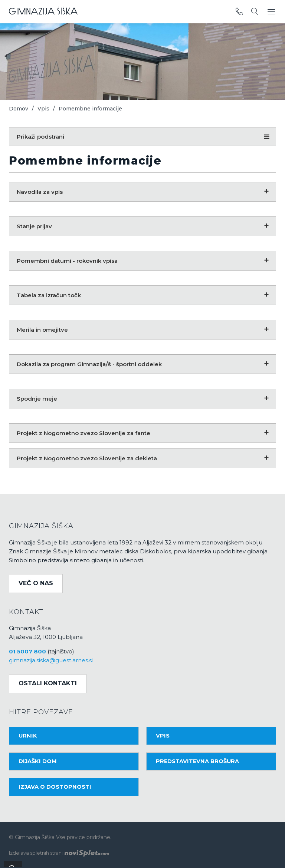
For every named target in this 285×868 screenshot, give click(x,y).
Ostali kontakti (48, 683)
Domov (19, 109)
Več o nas (36, 583)
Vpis (43, 109)
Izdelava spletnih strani (59, 853)
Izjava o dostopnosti (55, 787)
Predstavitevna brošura (197, 761)
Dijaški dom (38, 761)
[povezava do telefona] (239, 12)
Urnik (28, 736)
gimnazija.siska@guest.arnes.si (51, 660)
